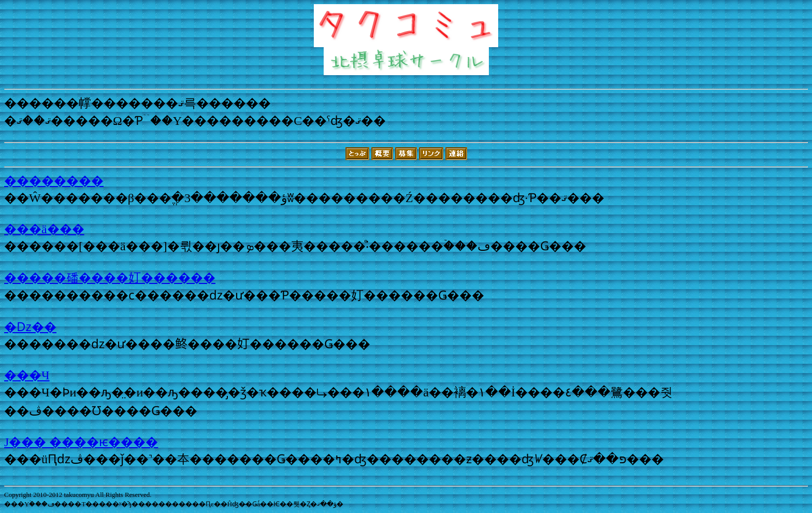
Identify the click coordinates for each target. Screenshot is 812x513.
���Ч (27, 375)
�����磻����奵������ (110, 278)
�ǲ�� (30, 327)
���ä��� (44, 229)
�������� (54, 181)
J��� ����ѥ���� (81, 442)
